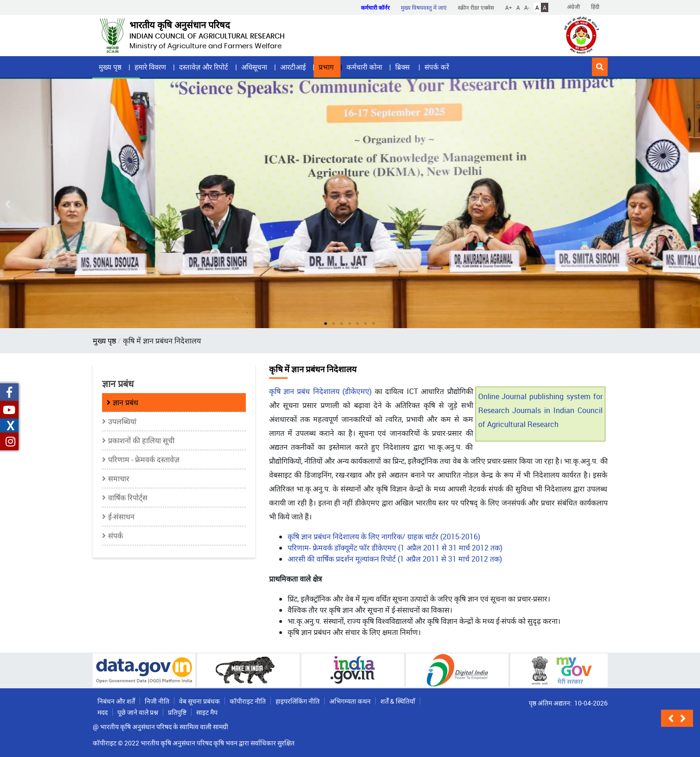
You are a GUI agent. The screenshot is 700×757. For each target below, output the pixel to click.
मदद (103, 712)
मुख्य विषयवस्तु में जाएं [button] (424, 7)
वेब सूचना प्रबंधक (199, 701)
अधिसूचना (254, 67)
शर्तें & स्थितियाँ (398, 701)
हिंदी (595, 6)
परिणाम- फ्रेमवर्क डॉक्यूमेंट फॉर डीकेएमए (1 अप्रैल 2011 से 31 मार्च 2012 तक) (395, 548)
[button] (600, 67)
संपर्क (116, 536)
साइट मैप (207, 712)
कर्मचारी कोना (364, 67)
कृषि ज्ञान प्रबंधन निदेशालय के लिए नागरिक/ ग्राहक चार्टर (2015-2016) (384, 537)
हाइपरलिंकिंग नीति (298, 701)
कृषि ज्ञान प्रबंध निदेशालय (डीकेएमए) (322, 391)
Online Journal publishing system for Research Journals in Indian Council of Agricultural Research (540, 410)
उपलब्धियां (122, 421)
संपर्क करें (437, 67)
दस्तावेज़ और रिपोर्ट (204, 67)
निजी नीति (157, 701)
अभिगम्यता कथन (350, 701)
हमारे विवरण (150, 67)
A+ (509, 7)
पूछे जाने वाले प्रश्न (138, 712)
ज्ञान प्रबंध (125, 402)
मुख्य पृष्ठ (110, 67)
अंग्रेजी (573, 6)
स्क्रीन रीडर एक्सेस (476, 7)
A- (527, 7)
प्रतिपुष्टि (177, 712)
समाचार (119, 479)
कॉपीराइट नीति (248, 701)
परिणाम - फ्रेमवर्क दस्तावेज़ (144, 459)
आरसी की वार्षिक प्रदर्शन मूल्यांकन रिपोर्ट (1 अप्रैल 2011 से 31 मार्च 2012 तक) (395, 559)
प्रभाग (326, 67)
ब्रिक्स (403, 67)
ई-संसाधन (121, 517)
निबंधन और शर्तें (116, 701)
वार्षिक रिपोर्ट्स (128, 498)
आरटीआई (293, 67)
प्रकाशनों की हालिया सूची (141, 440)
